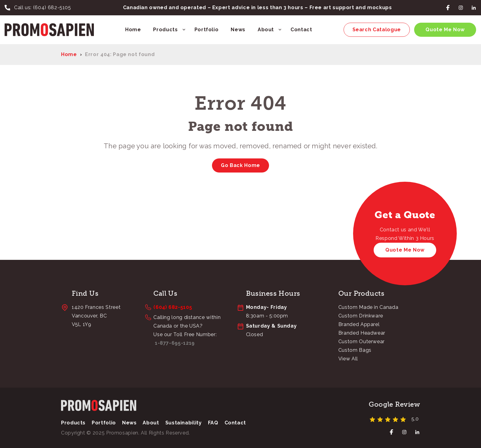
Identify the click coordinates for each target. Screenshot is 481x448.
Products (165, 30)
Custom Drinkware (361, 316)
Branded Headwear (362, 333)
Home (133, 30)
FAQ (213, 423)
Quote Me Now (445, 30)
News (238, 30)
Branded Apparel (359, 324)
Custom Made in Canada (368, 307)
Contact (301, 30)
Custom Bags (355, 350)
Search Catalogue (377, 30)
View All (348, 359)
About (266, 30)
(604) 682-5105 (52, 8)
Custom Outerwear (362, 342)
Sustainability (184, 423)
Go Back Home (240, 165)
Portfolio (207, 30)
